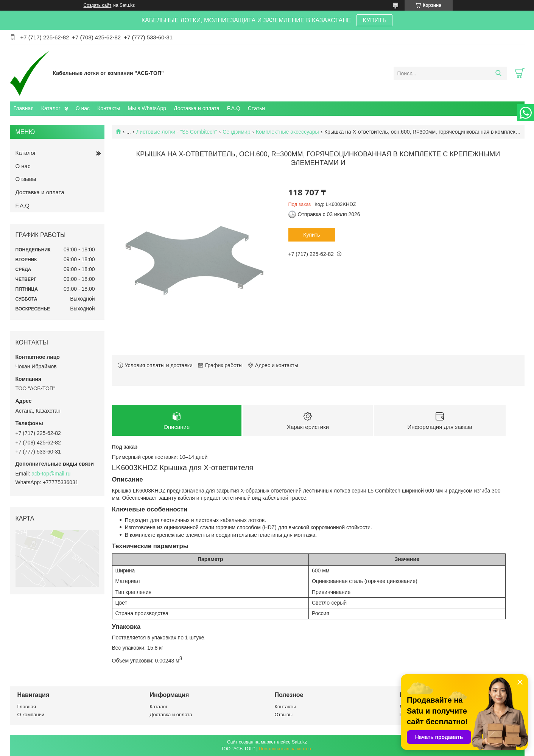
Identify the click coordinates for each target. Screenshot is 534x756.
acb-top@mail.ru (51, 474)
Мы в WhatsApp (147, 108)
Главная (24, 108)
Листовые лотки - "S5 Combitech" (177, 132)
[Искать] (499, 73)
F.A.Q (234, 108)
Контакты (109, 108)
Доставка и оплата (197, 108)
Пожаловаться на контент (286, 749)
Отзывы (26, 179)
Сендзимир (236, 132)
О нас (83, 108)
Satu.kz (299, 742)
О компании (31, 715)
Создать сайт (98, 5)
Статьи (256, 108)
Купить (311, 235)
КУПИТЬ (374, 20)
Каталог (51, 108)
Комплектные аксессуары (287, 132)
